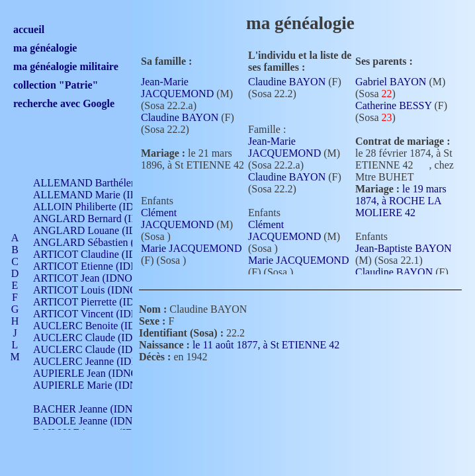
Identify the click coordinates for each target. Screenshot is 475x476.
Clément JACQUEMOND (177, 218)
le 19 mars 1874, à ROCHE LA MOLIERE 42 (401, 201)
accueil (29, 29)
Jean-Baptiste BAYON (404, 248)
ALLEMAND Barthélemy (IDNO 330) (116, 183)
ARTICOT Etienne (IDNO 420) (101, 266)
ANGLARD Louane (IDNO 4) (98, 230)
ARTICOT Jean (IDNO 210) (94, 278)
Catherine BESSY (393, 105)
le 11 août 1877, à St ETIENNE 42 (274, 345)
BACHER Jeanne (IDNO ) (90, 409)
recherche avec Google (64, 103)
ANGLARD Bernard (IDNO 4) (99, 218)
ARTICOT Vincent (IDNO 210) (101, 314)
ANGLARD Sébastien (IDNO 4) (103, 242)
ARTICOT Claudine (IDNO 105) (104, 254)
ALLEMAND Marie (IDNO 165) (104, 195)
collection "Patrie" (56, 85)
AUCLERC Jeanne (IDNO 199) (101, 361)
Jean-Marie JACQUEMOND (177, 88)
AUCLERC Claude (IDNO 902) (102, 337)
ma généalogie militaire (66, 66)
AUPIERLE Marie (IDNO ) (92, 385)
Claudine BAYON (180, 117)
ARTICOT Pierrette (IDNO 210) (102, 302)
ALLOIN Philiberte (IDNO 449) (102, 207)
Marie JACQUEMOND (191, 248)
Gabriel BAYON (391, 82)
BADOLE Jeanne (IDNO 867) (98, 421)
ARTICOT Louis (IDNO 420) (96, 290)
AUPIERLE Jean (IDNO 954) (97, 373)
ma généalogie (45, 48)
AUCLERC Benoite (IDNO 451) (103, 326)
